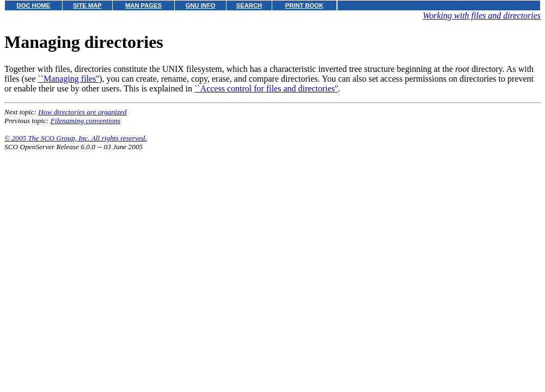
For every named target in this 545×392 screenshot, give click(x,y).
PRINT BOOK (304, 5)
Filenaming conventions (85, 121)
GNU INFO (201, 5)
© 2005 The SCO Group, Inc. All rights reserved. (76, 138)
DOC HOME (34, 5)
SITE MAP (87, 5)
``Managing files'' (68, 79)
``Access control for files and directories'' (266, 88)
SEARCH (249, 5)
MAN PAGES (143, 5)
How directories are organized (82, 112)
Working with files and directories (482, 16)
